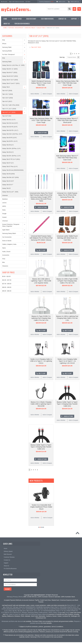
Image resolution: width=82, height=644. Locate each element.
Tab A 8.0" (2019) (7, 91)
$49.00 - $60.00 (7, 291)
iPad (4, 40)
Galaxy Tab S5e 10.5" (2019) (10, 177)
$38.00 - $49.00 (7, 287)
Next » (79, 54)
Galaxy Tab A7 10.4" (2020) (10, 80)
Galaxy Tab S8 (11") (8, 152)
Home (5, 28)
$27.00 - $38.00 (7, 284)
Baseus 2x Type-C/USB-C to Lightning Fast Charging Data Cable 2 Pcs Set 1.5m (41, 318)
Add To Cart (42, 250)
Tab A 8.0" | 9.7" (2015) (9, 112)
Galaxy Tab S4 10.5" (8, 181)
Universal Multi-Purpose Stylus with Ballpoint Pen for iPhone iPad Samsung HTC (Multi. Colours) (41, 238)
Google (4, 214)
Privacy (15, 597)
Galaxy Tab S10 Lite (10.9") (10, 123)
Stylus (4, 248)
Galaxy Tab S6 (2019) (8, 174)
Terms (21, 597)
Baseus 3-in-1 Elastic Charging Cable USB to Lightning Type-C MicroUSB (41, 404)
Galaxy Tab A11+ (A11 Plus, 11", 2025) (13, 65)
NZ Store (28, 2)
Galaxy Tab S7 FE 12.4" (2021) (11, 159)
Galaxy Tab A (41, 28)
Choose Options (42, 133)
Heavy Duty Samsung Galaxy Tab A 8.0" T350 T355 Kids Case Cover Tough (41, 120)
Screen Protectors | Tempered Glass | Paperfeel (11, 225)
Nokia (4, 210)
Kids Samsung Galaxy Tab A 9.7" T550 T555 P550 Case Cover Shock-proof (67, 120)
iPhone (4, 44)
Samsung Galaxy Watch (9, 233)
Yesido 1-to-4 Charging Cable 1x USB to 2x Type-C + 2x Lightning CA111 (41, 361)
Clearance (5, 266)
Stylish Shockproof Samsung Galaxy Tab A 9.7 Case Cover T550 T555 (41, 83)
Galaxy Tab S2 (6, 188)
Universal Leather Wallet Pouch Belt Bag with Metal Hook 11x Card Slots (67, 238)
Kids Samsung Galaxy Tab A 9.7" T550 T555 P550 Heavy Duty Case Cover (67, 158)
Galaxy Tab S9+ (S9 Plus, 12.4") (11, 149)
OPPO (4, 206)
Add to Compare (47, 94)
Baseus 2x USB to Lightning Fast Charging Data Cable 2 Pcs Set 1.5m (67, 318)
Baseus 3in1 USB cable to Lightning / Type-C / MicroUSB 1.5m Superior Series (41, 281)
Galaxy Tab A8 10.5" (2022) (10, 76)
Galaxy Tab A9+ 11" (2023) (10, 69)
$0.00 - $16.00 (6, 276)
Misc (4, 262)
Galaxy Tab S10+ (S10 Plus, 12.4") (12, 134)
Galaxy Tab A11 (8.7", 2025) (10, 192)
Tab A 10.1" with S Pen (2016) (11, 105)
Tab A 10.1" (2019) (7, 94)
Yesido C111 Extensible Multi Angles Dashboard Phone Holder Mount (41, 507)
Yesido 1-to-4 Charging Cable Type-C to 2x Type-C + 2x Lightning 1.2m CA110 (67, 361)
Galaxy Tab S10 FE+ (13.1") (10, 130)
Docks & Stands (7, 241)
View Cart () (75, 2)
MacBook (5, 199)
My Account (4, 2)
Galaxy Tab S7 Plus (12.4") (10, 167)
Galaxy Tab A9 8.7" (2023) (10, 73)
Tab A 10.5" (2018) (7, 98)
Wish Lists (62, 2)
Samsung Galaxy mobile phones (38, 612)
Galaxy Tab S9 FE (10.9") (9, 138)
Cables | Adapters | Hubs (9, 244)
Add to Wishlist (35, 94)
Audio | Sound (6, 252)
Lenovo (4, 203)
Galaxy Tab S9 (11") (8, 145)
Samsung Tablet (30, 28)
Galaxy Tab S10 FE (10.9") (10, 127)
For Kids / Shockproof (16, 28)
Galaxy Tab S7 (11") (8, 163)
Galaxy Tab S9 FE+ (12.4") (10, 141)
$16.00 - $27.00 (7, 280)
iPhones (24, 612)
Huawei (4, 217)
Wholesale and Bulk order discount (12, 621)
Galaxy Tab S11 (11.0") (9, 120)
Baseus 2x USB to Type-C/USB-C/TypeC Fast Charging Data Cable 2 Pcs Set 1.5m (67, 281)
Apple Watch (6, 230)
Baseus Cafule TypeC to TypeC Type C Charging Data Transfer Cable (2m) (67, 404)
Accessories (6, 255)
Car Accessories (7, 237)
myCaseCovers (16, 9)
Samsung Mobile (7, 51)
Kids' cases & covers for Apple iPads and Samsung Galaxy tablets (26, 614)
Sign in (11, 2)
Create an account (19, 2)
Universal (5, 195)
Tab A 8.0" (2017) (7, 101)
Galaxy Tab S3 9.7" (8, 185)
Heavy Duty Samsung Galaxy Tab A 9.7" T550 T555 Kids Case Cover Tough (67, 83)
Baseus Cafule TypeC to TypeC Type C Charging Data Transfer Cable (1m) (41, 447)
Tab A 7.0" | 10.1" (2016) (9, 109)
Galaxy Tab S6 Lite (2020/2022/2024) (13, 170)
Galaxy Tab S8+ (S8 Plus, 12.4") (11, 156)
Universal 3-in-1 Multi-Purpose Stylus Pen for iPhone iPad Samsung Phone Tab (67, 195)
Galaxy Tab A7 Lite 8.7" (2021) (11, 83)
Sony (4, 259)
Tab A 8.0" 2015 (7, 116)
